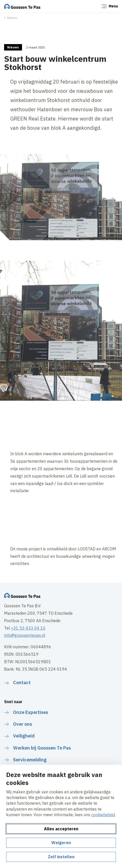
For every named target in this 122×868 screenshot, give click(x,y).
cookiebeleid (103, 815)
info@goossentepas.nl (25, 635)
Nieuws (12, 18)
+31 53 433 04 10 (28, 628)
